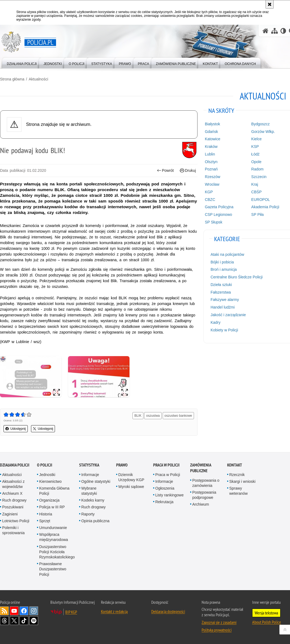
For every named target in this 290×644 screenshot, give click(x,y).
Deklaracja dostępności (168, 611)
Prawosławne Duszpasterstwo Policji (53, 569)
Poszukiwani (13, 507)
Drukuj (188, 171)
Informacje (90, 475)
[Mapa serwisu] (274, 31)
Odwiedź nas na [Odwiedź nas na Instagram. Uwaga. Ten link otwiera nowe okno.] (34, 611)
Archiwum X (12, 493)
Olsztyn (211, 162)
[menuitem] (22, 63)
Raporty (88, 514)
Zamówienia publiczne (201, 468)
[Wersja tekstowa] (283, 31)
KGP (209, 192)
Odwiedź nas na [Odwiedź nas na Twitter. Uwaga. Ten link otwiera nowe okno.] (14, 621)
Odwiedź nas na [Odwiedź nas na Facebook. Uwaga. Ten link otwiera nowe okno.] (24, 611)
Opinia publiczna (95, 521)
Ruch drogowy (14, 500)
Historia (46, 514)
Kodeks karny (93, 500)
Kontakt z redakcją (114, 611)
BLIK (138, 416)
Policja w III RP (52, 507)
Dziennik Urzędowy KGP (131, 477)
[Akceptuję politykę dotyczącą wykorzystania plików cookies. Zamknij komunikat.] (270, 4)
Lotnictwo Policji (16, 521)
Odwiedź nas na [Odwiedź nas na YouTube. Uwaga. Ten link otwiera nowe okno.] (14, 611)
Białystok (212, 124)
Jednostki (47, 475)
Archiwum (201, 504)
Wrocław (212, 184)
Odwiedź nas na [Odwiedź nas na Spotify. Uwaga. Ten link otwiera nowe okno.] (34, 621)
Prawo (122, 465)
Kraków (211, 147)
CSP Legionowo (218, 214)
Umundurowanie (53, 528)
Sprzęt (45, 521)
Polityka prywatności (217, 630)
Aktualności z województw (13, 484)
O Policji (45, 465)
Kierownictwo (50, 481)
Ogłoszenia (165, 488)
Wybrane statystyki (89, 491)
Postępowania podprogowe (204, 495)
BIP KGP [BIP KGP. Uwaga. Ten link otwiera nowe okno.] (71, 612)
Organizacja (49, 500)
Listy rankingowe (169, 495)
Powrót (165, 171)
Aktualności (38, 79)
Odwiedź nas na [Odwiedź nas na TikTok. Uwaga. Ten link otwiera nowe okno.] (24, 621)
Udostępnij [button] (16, 429)
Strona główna (12, 79)
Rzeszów (213, 177)
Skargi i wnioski (242, 481)
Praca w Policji (166, 465)
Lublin (210, 154)
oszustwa (153, 416)
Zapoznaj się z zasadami (219, 622)
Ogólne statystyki (96, 481)
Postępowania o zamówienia (206, 483)
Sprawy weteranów (239, 491)
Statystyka (89, 465)
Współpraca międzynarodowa (54, 537)
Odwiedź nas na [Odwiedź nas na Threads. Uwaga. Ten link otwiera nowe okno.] (4, 621)
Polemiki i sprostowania (13, 530)
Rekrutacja (164, 502)
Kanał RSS (4, 611)
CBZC (210, 200)
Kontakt (235, 465)
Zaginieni (10, 514)
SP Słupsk (214, 222)
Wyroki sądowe (131, 487)
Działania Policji (15, 465)
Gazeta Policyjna (219, 207)
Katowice (213, 139)
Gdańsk (211, 132)
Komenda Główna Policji (54, 491)
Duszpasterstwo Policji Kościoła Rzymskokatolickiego (57, 552)
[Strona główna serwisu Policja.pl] (266, 31)
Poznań (211, 169)
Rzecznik (237, 475)
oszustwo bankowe (178, 416)
